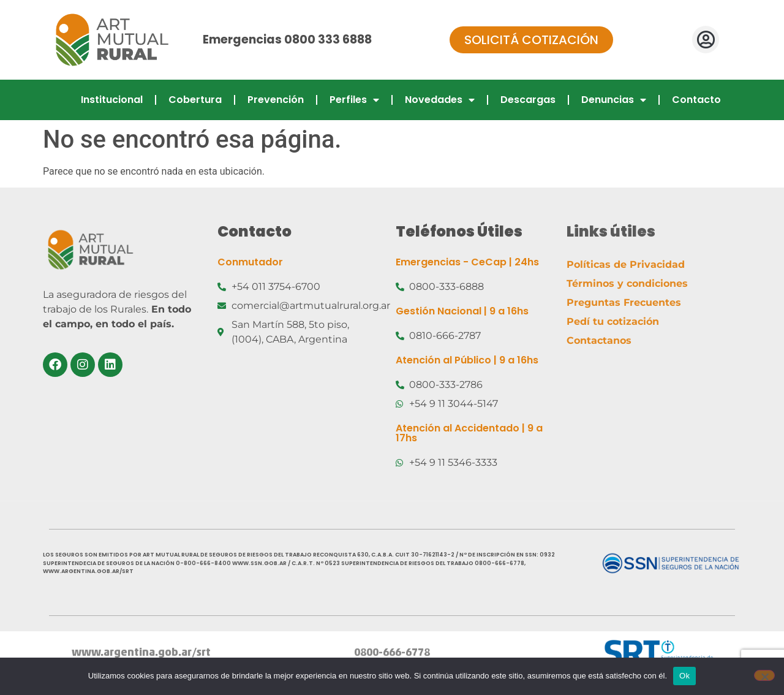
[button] (706, 40)
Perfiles (354, 100)
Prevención (276, 100)
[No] (764, 675)
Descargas (528, 100)
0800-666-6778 (392, 653)
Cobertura (195, 100)
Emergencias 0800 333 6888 (287, 40)
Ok (684, 676)
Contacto (696, 100)
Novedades (440, 100)
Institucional (112, 100)
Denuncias (614, 100)
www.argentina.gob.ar (132, 653)
